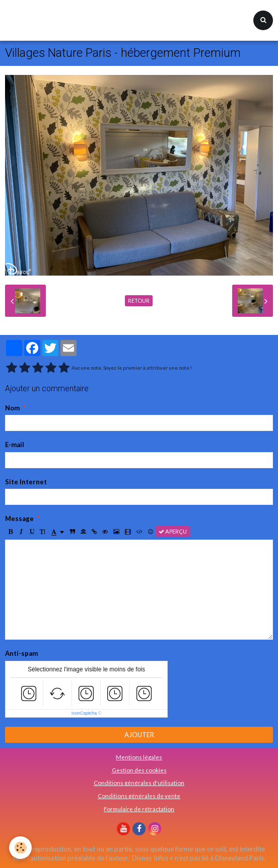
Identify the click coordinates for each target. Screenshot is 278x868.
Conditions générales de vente (139, 796)
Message (19, 518)
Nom (12, 408)
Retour (139, 300)
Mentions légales (139, 757)
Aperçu (173, 531)
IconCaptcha (84, 713)
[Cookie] (20, 848)
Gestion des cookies (139, 770)
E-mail (15, 445)
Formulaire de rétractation (139, 809)
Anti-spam (21, 653)
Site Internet (26, 482)
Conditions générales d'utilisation (139, 783)
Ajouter (139, 735)
